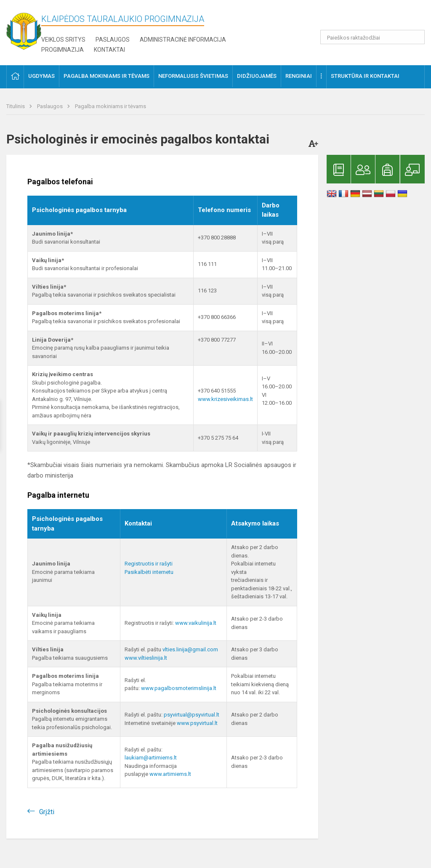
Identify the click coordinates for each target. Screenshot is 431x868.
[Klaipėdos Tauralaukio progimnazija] (24, 29)
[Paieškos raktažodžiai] (373, 37)
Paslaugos (113, 40)
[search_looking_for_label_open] (415, 37)
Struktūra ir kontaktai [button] (365, 76)
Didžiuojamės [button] (257, 76)
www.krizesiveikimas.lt (225, 399)
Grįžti (47, 812)
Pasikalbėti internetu (149, 572)
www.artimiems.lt (170, 774)
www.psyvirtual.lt (198, 723)
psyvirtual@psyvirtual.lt (192, 715)
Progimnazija (63, 50)
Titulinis (16, 106)
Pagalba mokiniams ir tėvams (110, 106)
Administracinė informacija (183, 40)
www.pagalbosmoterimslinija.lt (179, 688)
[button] (367, 18)
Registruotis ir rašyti (149, 564)
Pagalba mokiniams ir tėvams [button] (106, 76)
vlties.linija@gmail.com (190, 649)
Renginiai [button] (299, 76)
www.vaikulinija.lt (196, 623)
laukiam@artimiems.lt (151, 758)
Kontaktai (109, 50)
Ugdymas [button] (41, 76)
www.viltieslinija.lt (146, 658)
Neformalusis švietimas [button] (193, 76)
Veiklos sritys (63, 40)
